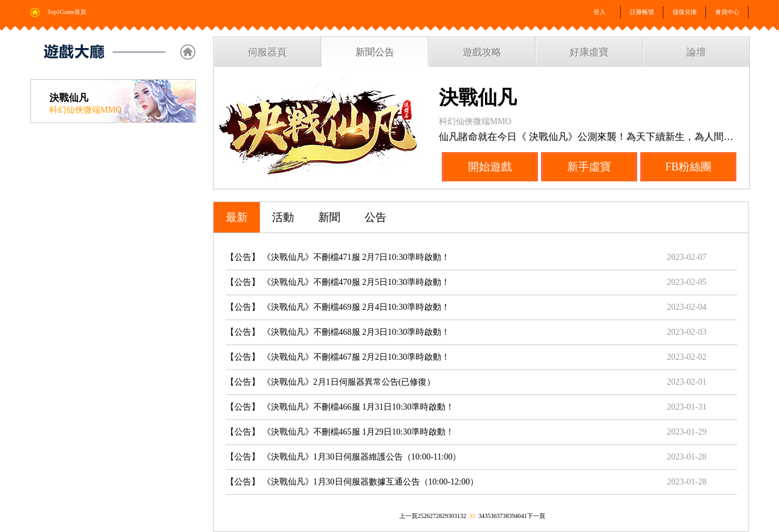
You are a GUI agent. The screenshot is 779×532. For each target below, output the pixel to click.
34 (481, 516)
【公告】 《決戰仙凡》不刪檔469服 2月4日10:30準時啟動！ (338, 307)
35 (487, 516)
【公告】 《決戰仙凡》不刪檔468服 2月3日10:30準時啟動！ (338, 332)
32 (463, 516)
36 (494, 516)
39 (512, 516)
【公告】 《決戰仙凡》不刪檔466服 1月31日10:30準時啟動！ (340, 407)
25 (421, 516)
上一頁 (408, 516)
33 (472, 516)
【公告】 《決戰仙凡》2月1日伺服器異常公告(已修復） (330, 382)
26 (427, 516)
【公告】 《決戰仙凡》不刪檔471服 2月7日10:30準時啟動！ (338, 257)
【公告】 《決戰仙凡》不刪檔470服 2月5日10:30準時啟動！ (338, 282)
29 (445, 516)
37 (500, 516)
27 (433, 516)
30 (451, 516)
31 (457, 516)
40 (518, 516)
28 (439, 516)
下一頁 (536, 516)
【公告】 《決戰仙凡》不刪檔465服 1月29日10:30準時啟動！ (340, 432)
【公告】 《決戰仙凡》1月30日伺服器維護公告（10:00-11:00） (343, 457)
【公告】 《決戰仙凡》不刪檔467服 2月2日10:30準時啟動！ (338, 357)
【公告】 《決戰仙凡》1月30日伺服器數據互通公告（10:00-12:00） (352, 482)
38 (506, 516)
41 (524, 516)
